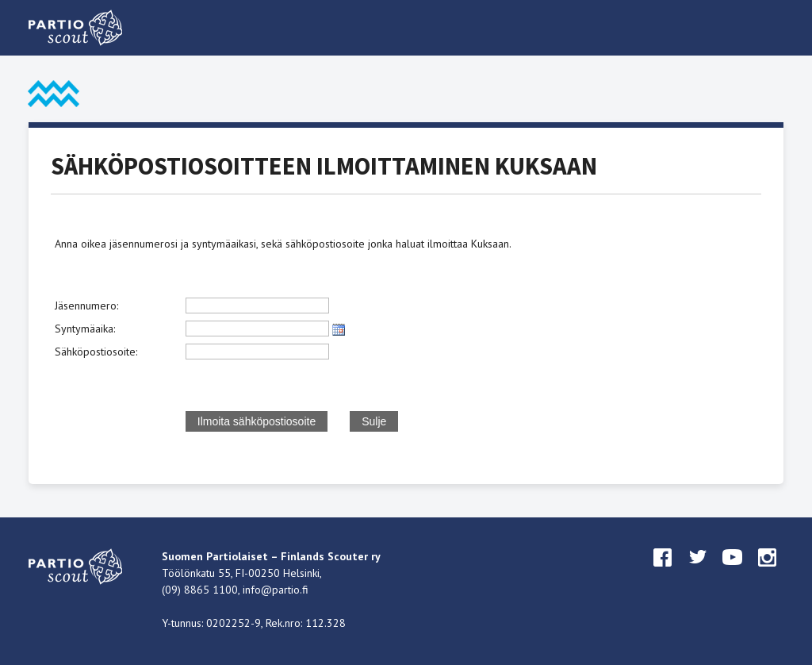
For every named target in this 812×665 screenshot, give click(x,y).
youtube (733, 572)
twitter (698, 572)
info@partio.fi (276, 590)
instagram (768, 572)
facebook (663, 572)
